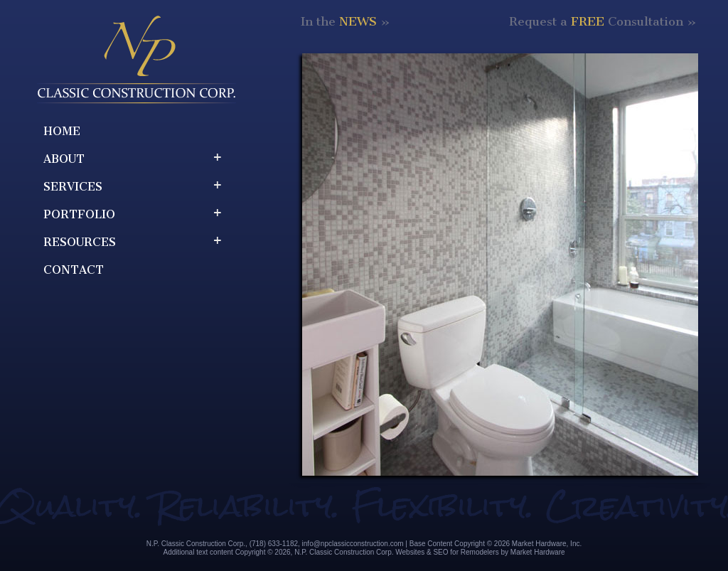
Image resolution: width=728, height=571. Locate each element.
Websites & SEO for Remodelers (447, 552)
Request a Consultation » (603, 21)
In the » (346, 21)
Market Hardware (538, 552)
